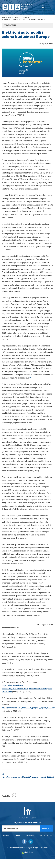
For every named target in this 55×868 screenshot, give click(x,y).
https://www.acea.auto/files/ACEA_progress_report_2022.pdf (28, 708)
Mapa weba (30, 835)
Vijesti (17, 17)
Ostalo (26, 17)
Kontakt (18, 835)
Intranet (6, 835)
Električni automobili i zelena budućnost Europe (24, 20)
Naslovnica (6, 17)
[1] (30, 377)
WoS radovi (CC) (46, 835)
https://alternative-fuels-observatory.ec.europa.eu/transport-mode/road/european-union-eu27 (27, 689)
